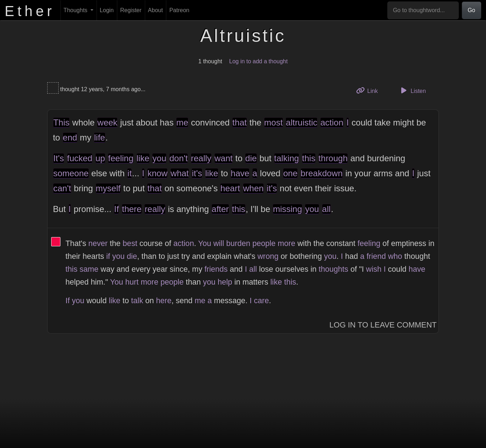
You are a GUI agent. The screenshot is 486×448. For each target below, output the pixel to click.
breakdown (322, 173)
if (108, 256)
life (100, 137)
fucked (80, 158)
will (219, 243)
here (164, 301)
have (240, 173)
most (274, 122)
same (89, 269)
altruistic (301, 122)
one (290, 173)
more (287, 243)
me (182, 122)
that (240, 122)
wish (374, 269)
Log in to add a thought (259, 61)
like (143, 158)
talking (287, 158)
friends (216, 269)
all (327, 209)
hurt (132, 282)
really (201, 158)
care (261, 301)
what (180, 173)
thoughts (333, 269)
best (130, 243)
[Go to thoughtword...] (423, 10)
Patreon (179, 10)
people (264, 243)
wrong (268, 256)
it (129, 173)
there (132, 209)
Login (107, 10)
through (333, 158)
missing (287, 209)
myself (108, 188)
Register (131, 10)
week (107, 122)
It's (59, 158)
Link (370, 90)
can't (62, 188)
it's (197, 173)
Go (472, 10)
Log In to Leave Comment (383, 325)
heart (230, 188)
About (156, 10)
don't (179, 158)
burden (238, 243)
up (100, 158)
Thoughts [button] (76, 10)
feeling (121, 158)
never (98, 243)
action (332, 122)
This (61, 122)
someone (71, 173)
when (253, 188)
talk (137, 301)
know (157, 173)
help (225, 282)
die (251, 158)
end (70, 137)
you (159, 158)
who (395, 256)
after (220, 209)
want (224, 158)
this (309, 158)
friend (376, 256)
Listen (412, 90)
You (205, 243)
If (116, 209)
